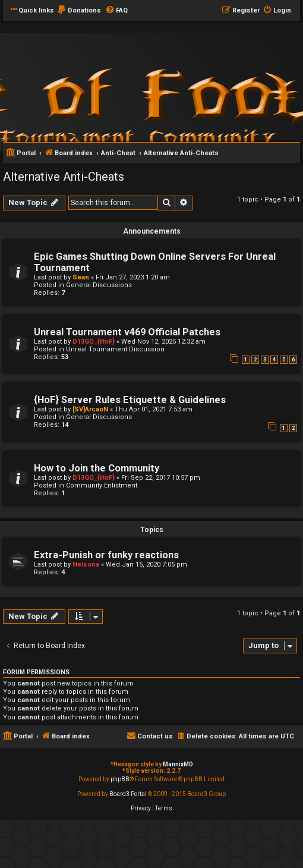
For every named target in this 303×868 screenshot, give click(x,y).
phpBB (120, 779)
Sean (81, 277)
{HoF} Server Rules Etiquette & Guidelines (130, 400)
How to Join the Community (97, 468)
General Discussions (99, 285)
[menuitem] (79, 11)
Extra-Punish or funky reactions (106, 555)
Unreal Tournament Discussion (115, 349)
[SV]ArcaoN (90, 409)
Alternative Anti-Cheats (64, 177)
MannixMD (178, 764)
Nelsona (86, 564)
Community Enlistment (102, 485)
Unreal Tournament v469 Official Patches (127, 332)
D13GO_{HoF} (94, 342)
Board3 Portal (128, 794)
